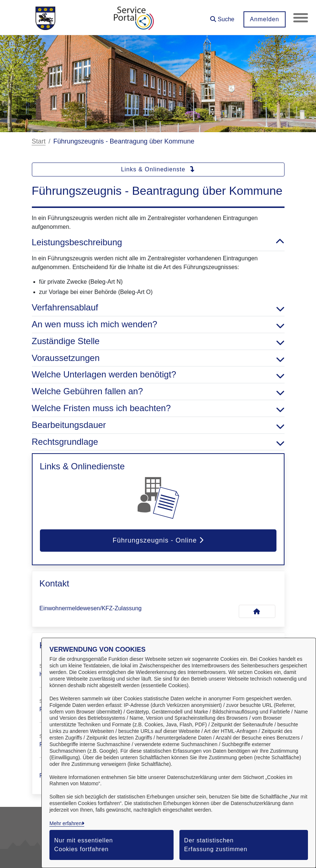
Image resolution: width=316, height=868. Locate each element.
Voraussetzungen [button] (158, 358)
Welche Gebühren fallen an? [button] (158, 392)
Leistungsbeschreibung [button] (158, 243)
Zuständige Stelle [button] (158, 341)
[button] (222, 17)
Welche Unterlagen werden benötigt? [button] (158, 375)
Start (39, 141)
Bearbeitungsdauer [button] (158, 425)
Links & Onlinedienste (158, 169)
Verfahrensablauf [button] (158, 308)
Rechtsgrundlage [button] (158, 442)
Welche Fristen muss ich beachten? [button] (158, 408)
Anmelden (264, 19)
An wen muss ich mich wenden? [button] (158, 325)
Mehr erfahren (66, 823)
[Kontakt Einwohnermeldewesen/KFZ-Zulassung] (257, 611)
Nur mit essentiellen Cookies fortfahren (84, 845)
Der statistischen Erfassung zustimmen (216, 845)
